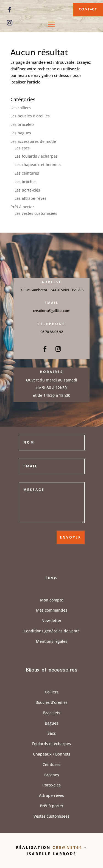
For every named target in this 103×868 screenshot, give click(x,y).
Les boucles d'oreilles (30, 116)
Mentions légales (52, 641)
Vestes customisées (51, 816)
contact (88, 10)
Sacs (52, 733)
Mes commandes (52, 610)
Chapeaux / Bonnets (52, 754)
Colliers (52, 692)
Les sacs (22, 148)
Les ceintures (27, 173)
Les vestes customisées (36, 213)
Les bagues (21, 133)
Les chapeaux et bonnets (38, 165)
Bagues (51, 723)
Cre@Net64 (68, 847)
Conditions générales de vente (52, 631)
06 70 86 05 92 (52, 332)
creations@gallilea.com (52, 311)
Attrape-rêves (51, 795)
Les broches (26, 182)
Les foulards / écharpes (36, 156)
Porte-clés (51, 785)
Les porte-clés (27, 190)
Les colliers (21, 108)
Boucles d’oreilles (51, 702)
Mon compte (52, 600)
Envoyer (71, 537)
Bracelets (52, 713)
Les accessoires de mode (33, 141)
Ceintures (51, 764)
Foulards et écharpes (51, 744)
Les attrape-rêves (30, 198)
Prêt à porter (22, 207)
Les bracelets (23, 124)
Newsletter (51, 620)
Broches (52, 775)
